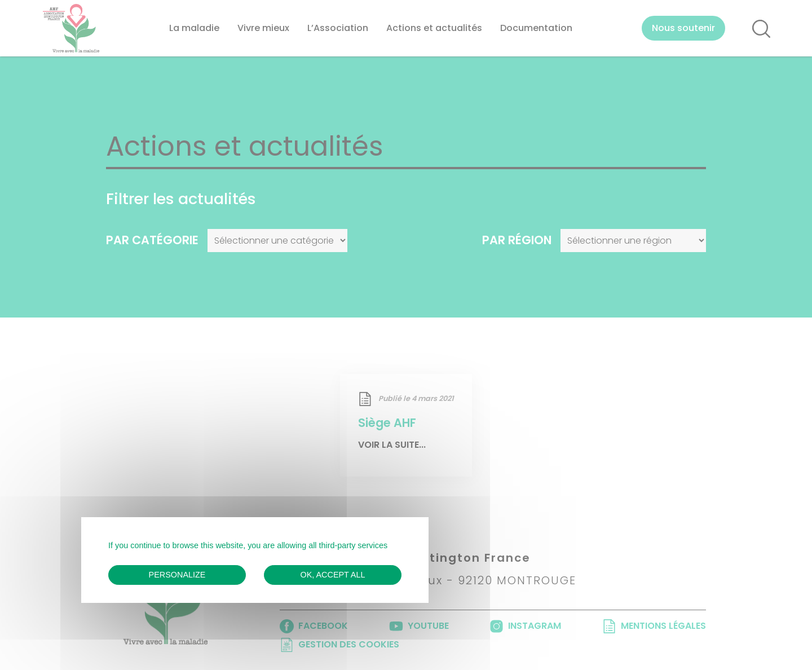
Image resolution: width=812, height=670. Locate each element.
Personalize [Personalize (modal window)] (177, 575)
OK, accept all (333, 575)
